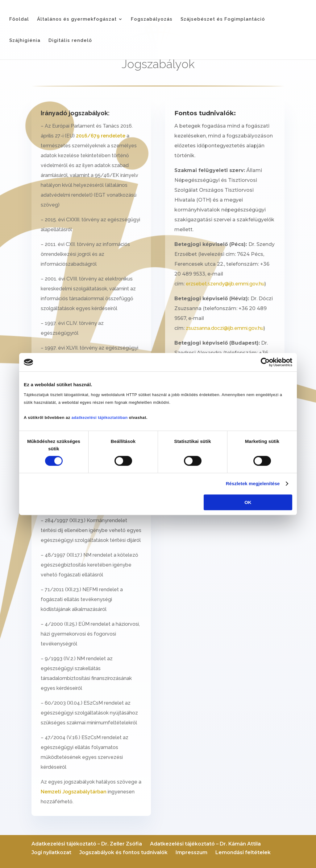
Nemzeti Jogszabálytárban (74, 792)
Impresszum (191, 852)
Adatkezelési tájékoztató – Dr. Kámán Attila (205, 844)
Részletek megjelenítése (253, 483)
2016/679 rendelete (101, 136)
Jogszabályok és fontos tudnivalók (123, 852)
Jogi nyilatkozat (51, 852)
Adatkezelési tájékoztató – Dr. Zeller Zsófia (87, 844)
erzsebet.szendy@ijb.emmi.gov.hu (225, 284)
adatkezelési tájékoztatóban (100, 418)
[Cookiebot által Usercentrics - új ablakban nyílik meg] (265, 362)
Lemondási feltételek (243, 852)
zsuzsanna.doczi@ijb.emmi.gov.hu (225, 328)
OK (248, 502)
